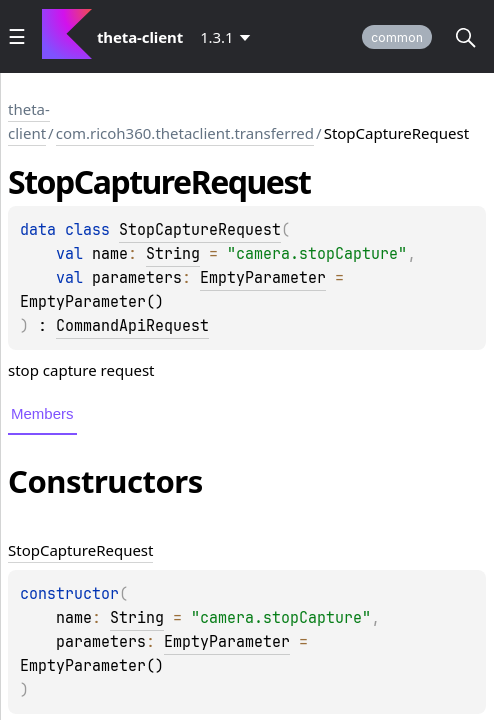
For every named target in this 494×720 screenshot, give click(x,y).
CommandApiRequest (132, 326)
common (397, 37)
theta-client (29, 121)
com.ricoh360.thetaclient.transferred (185, 133)
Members (42, 413)
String (173, 254)
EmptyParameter (263, 278)
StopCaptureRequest (200, 230)
